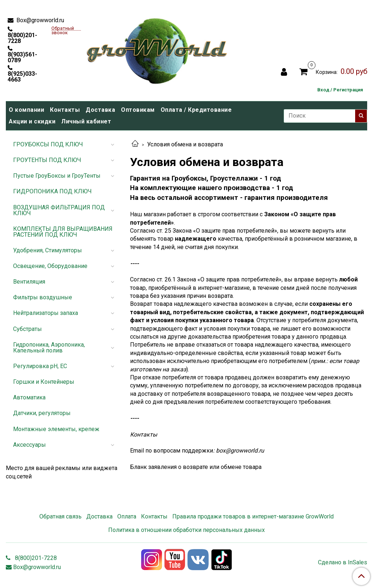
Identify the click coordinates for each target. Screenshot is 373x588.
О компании (26, 110)
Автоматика (29, 397)
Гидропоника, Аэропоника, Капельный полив (49, 348)
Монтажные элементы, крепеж (56, 429)
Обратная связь (60, 516)
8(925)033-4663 (22, 76)
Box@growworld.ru (40, 20)
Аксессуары (30, 445)
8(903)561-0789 (22, 57)
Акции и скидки (32, 121)
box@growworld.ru (240, 451)
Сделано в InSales (343, 563)
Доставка (100, 110)
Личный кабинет (86, 121)
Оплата (127, 516)
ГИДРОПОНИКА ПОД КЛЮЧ (52, 191)
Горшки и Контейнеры (44, 382)
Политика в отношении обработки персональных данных (186, 530)
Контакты (65, 110)
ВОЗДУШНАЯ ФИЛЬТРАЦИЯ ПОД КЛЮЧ (59, 210)
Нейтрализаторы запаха (46, 313)
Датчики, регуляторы (42, 413)
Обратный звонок (63, 29)
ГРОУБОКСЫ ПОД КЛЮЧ (48, 144)
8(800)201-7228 (22, 38)
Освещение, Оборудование (50, 266)
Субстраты (28, 329)
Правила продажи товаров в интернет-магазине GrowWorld (253, 516)
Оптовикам (138, 110)
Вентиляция (29, 282)
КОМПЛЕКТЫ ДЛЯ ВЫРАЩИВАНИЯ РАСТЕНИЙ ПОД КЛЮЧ (63, 232)
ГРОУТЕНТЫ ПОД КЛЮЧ (47, 160)
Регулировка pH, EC (40, 366)
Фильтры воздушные (43, 297)
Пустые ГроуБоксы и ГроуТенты (57, 176)
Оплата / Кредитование (196, 110)
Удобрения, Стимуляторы (48, 250)
